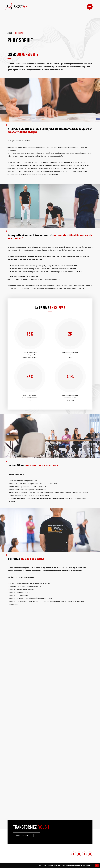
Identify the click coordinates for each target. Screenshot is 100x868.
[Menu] (90, 7)
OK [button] (97, 865)
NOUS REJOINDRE (22, 835)
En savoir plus (86, 865)
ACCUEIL (10, 33)
